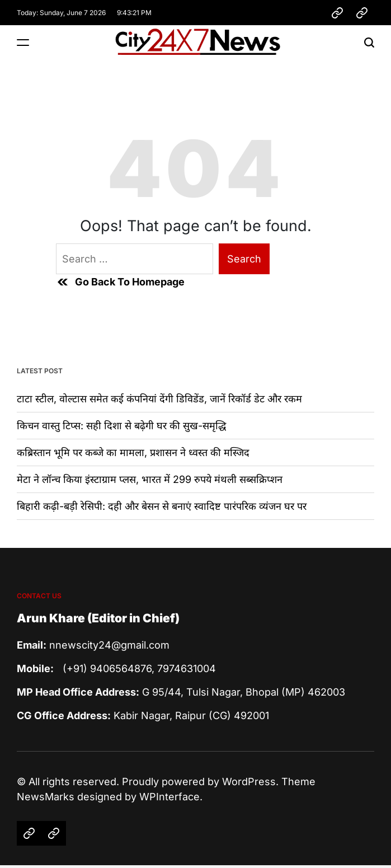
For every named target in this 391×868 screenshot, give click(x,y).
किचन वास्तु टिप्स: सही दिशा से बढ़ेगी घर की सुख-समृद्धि (121, 426)
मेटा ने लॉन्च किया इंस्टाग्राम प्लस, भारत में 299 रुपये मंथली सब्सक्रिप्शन (150, 479)
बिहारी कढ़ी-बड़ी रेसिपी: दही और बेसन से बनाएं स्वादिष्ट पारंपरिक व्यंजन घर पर (162, 506)
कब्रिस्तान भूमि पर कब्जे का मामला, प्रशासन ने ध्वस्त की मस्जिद (133, 452)
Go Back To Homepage (120, 282)
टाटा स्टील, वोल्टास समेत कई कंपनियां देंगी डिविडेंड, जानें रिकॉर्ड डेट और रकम (159, 399)
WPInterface (169, 797)
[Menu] (23, 42)
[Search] (369, 42)
